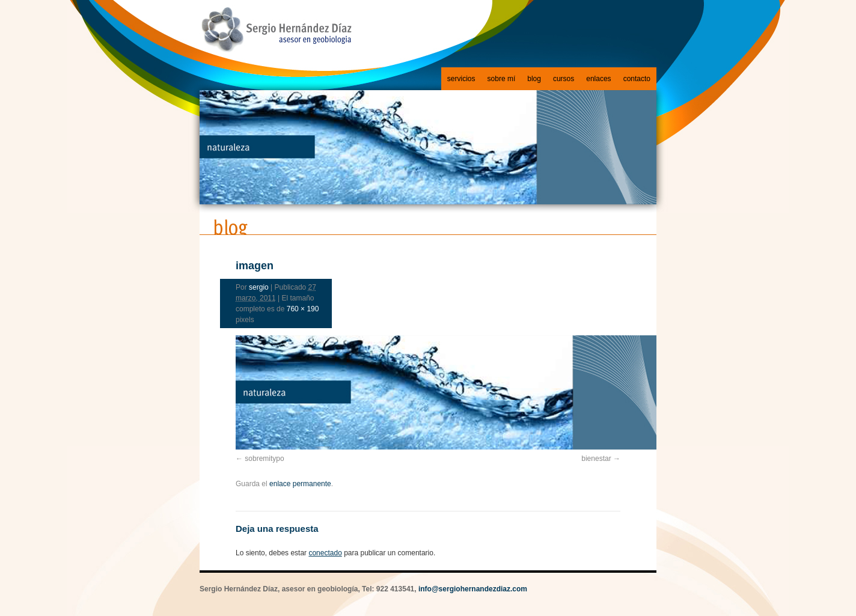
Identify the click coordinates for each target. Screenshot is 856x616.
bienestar (596, 459)
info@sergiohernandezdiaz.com (473, 589)
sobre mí (502, 79)
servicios (461, 79)
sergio (259, 287)
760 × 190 (303, 309)
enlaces (598, 79)
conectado (325, 553)
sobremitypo (264, 459)
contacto (637, 79)
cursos (564, 79)
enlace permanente (300, 484)
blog (534, 79)
